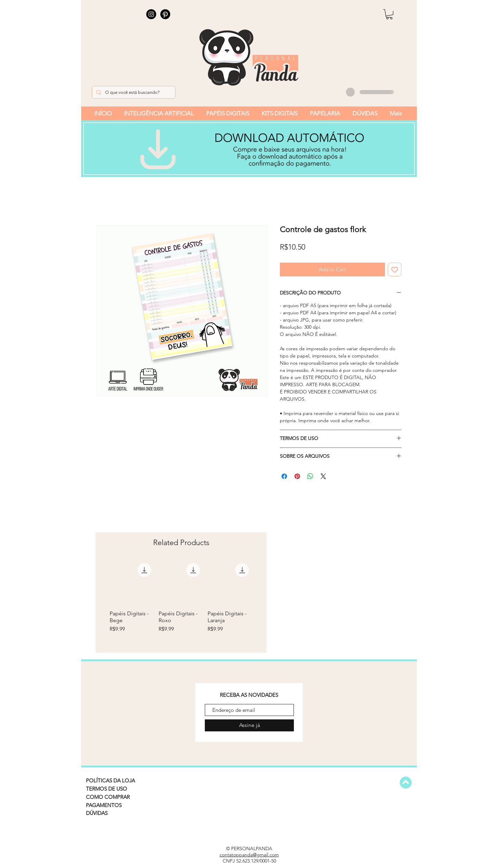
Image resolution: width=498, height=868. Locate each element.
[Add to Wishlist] (395, 270)
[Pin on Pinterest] (297, 476)
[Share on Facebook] (284, 476)
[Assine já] (249, 725)
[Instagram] (151, 14)
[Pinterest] (165, 14)
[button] (389, 14)
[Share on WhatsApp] (310, 476)
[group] (181, 603)
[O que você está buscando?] (133, 92)
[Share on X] (323, 476)
